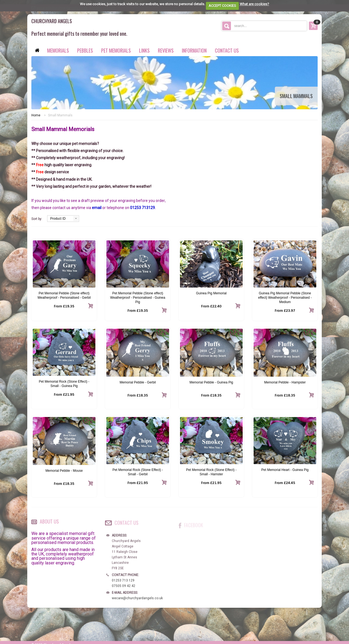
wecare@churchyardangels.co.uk (137, 602)
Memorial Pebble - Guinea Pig (211, 382)
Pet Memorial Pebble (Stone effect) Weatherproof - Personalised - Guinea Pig (138, 298)
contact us (227, 50)
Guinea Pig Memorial (211, 293)
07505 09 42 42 (124, 590)
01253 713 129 (123, 584)
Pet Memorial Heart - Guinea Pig (285, 470)
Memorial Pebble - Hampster (285, 382)
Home (36, 115)
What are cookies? (254, 4)
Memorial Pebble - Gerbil (138, 382)
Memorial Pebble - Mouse (64, 471)
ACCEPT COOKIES (222, 6)
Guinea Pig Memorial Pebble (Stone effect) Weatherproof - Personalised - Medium (285, 298)
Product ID (58, 219)
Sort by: (37, 219)
